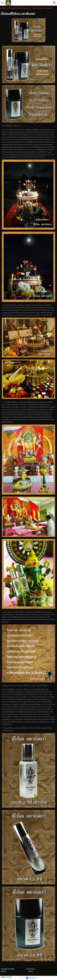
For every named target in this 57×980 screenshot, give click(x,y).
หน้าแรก (4, 8)
